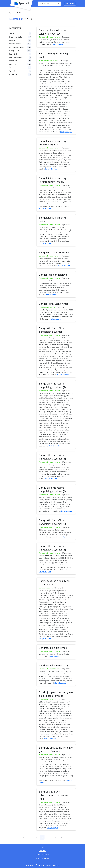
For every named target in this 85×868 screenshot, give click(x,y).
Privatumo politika (42, 858)
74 (55, 837)
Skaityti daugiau (58, 44)
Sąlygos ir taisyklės (42, 855)
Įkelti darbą (70, 4)
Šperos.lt (12, 13)
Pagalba (42, 847)
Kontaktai (42, 851)
